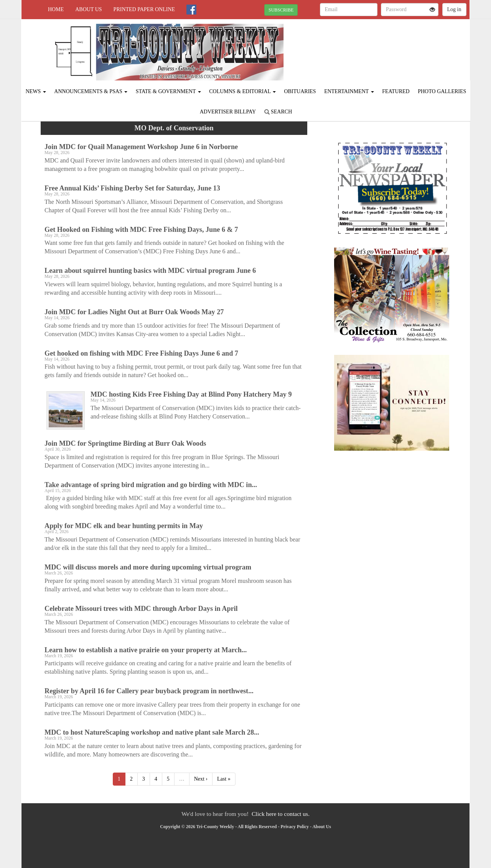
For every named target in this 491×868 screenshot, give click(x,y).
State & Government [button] (168, 91)
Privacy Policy (295, 827)
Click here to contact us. (281, 814)
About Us (88, 9)
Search (278, 112)
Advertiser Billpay (228, 112)
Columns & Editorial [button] (242, 91)
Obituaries (300, 91)
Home (56, 9)
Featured (396, 91)
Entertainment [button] (349, 91)
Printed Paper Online (144, 9)
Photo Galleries (442, 91)
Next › (201, 779)
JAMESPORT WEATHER (400, 46)
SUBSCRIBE (281, 10)
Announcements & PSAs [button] (91, 91)
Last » (224, 779)
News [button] (36, 91)
